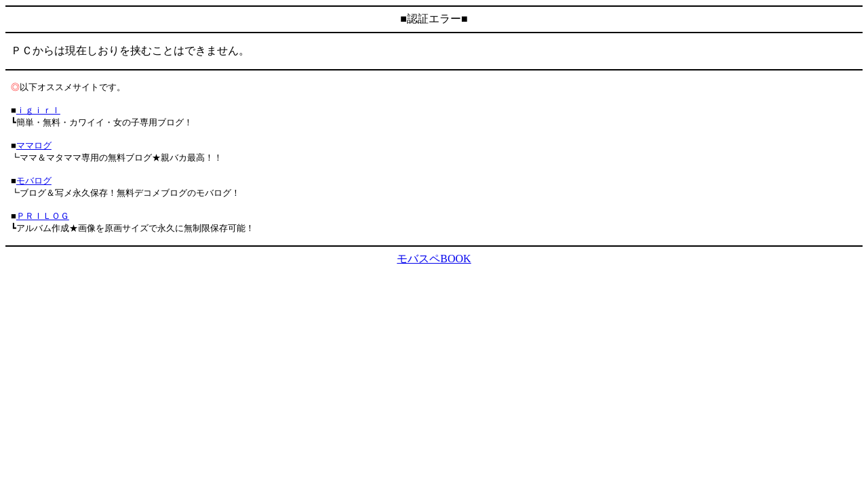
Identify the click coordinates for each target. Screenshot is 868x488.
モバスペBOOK (434, 259)
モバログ (34, 181)
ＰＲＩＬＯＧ (43, 216)
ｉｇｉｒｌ (38, 110)
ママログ (34, 145)
